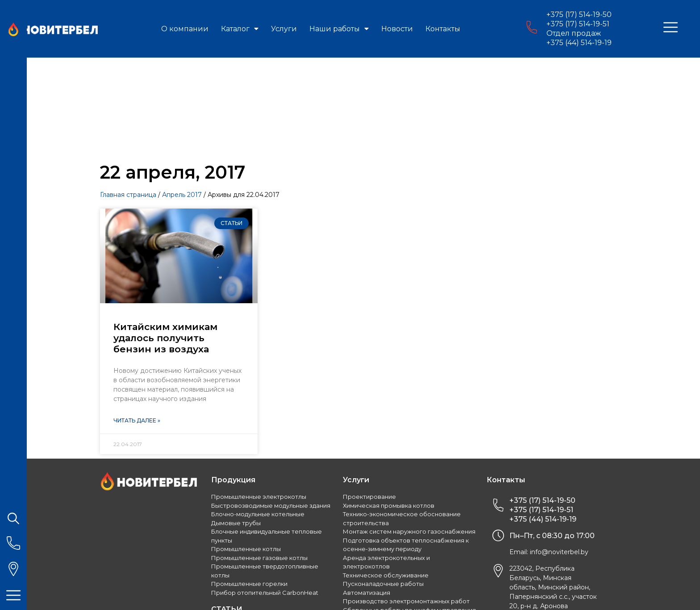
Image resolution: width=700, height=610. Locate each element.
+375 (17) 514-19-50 (579, 15)
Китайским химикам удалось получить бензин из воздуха (165, 259)
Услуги (284, 29)
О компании (185, 29)
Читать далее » (137, 341)
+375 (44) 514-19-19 (579, 43)
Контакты (443, 29)
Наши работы (339, 29)
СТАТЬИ (227, 530)
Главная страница (128, 116)
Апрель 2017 (182, 116)
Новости (397, 29)
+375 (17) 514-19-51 (578, 24)
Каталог (240, 29)
